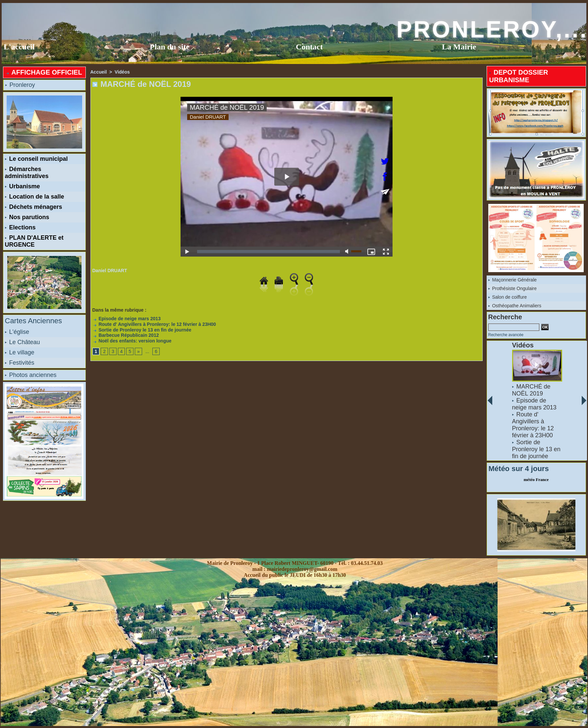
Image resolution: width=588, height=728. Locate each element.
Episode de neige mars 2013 (127, 319)
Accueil (99, 72)
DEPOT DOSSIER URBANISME (519, 76)
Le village (20, 352)
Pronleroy (20, 85)
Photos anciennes (31, 375)
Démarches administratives (27, 173)
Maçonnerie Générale (513, 280)
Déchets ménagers (34, 207)
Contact (309, 47)
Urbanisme (23, 186)
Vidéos (122, 72)
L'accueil (19, 47)
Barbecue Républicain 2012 (126, 335)
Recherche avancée (506, 335)
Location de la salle (35, 197)
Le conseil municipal (36, 159)
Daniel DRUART (110, 271)
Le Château (23, 342)
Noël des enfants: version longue (132, 341)
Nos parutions (27, 217)
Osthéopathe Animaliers (515, 306)
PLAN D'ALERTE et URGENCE (34, 241)
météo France (536, 480)
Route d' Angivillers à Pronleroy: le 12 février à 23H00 (154, 324)
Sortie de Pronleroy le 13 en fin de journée (142, 330)
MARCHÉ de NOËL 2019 (531, 390)
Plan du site (170, 47)
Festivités (20, 363)
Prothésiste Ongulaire (513, 288)
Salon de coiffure (508, 297)
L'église (17, 332)
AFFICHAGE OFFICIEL (44, 72)
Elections (20, 227)
